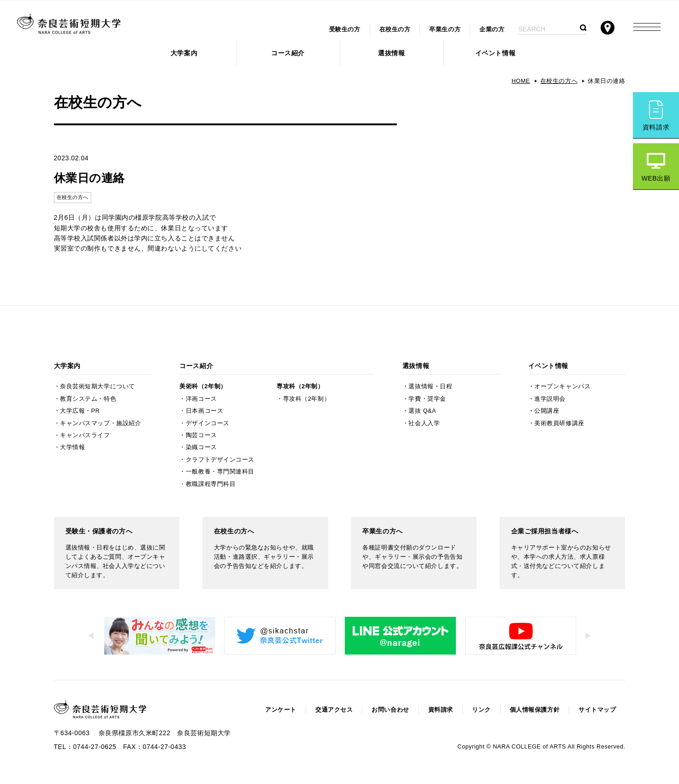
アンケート (281, 710)
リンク (481, 710)
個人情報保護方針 (535, 710)
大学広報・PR (80, 411)
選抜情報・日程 (430, 386)
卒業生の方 (445, 29)
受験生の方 (345, 29)
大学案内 (184, 53)
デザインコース (208, 423)
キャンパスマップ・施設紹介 (100, 423)
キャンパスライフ (85, 435)
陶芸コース (201, 435)
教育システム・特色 (88, 399)
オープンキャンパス (562, 386)
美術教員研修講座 (559, 423)
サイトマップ (597, 710)
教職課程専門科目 (211, 484)
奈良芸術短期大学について (97, 386)
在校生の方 (395, 29)
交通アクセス (334, 710)
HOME (521, 81)
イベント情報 (495, 53)
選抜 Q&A (422, 411)
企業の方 (492, 29)
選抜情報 (391, 53)
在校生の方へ (559, 81)
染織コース (201, 447)
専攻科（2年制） (300, 386)
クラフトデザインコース (220, 460)
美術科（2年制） (203, 386)
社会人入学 (424, 423)
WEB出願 (656, 178)
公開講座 (547, 411)
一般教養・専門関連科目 (220, 472)
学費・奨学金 (427, 399)
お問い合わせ (390, 710)
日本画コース (204, 411)
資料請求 (656, 127)
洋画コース (201, 399)
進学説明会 (550, 399)
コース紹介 (288, 53)
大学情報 (72, 447)
